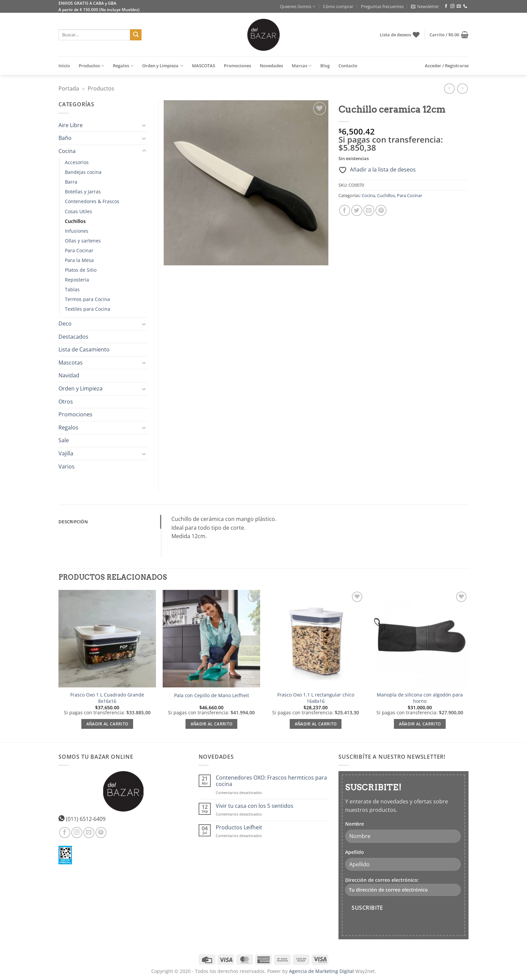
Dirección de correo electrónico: (403, 886)
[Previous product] (462, 89)
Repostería (77, 280)
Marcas (302, 66)
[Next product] (449, 89)
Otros (66, 402)
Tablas (72, 289)
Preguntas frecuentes (382, 6)
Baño (65, 138)
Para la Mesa (79, 260)
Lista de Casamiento (84, 349)
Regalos (123, 66)
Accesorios (77, 162)
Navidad (69, 375)
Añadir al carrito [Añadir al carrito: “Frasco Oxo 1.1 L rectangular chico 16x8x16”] (316, 724)
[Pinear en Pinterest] (381, 210)
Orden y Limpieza (163, 66)
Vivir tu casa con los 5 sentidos (255, 806)
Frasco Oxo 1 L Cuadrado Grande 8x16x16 (107, 698)
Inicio (64, 66)
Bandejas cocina (83, 172)
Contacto (348, 66)
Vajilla (66, 453)
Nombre (355, 824)
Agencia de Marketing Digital (321, 971)
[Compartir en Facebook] (345, 210)
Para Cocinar (410, 195)
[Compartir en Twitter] (357, 210)
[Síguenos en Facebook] (446, 6)
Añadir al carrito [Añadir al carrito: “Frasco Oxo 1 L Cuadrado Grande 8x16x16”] (107, 724)
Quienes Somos (298, 7)
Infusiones (77, 231)
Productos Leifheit (239, 827)
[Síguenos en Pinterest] (101, 833)
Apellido (355, 852)
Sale (64, 440)
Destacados (73, 337)
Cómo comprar (338, 6)
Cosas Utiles (78, 211)
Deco (65, 324)
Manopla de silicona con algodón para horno (420, 698)
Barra (71, 182)
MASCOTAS (204, 66)
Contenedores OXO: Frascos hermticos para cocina (271, 781)
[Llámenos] (465, 6)
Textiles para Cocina (88, 309)
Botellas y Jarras (83, 192)
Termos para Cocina (87, 299)
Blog (325, 66)
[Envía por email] (369, 210)
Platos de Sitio (81, 270)
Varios (67, 466)
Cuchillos (386, 195)
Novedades (271, 66)
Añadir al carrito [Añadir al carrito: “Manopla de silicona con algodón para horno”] (420, 724)
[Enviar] (136, 35)
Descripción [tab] (73, 522)
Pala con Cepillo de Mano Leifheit (212, 695)
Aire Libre (71, 125)
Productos (91, 66)
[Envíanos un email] (459, 6)
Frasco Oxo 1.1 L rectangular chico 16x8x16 (316, 698)
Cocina (368, 195)
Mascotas (71, 363)
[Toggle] (144, 125)
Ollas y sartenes (83, 241)
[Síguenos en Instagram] (452, 6)
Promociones (237, 66)
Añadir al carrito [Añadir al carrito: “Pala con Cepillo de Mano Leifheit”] (212, 724)
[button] (425, 6)
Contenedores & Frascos (92, 201)
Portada (69, 88)
